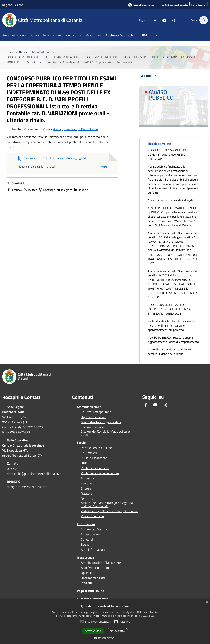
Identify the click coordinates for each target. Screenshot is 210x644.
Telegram (64, 190)
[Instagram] (171, 20)
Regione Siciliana (13, 5)
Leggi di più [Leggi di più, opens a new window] (149, 616)
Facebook (14, 190)
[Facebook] (153, 20)
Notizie (23, 52)
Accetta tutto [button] (93, 631)
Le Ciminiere (89, 453)
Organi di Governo (93, 417)
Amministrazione (89, 407)
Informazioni (86, 524)
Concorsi (70, 129)
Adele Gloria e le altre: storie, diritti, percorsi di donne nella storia (170, 352)
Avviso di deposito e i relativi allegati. (171, 200)
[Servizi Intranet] (198, 5)
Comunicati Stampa (94, 529)
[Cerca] (203, 20)
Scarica (100, 167)
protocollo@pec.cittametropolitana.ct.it (34, 474)
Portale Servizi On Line (96, 448)
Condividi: (16, 183)
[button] (98, 622)
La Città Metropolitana (96, 412)
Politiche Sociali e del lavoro (100, 473)
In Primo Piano (41, 52)
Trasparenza (85, 558)
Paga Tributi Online (90, 591)
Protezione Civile (92, 516)
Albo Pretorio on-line (95, 568)
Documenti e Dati (93, 578)
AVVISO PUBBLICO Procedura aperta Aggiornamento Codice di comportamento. (174, 340)
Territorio (87, 499)
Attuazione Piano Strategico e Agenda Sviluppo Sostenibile (107, 504)
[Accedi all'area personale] (142, 5)
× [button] (207, 602)
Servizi (82, 443)
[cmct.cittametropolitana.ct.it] (175, 5)
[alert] (105, 621)
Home (10, 52)
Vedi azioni (149, 76)
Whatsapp (47, 190)
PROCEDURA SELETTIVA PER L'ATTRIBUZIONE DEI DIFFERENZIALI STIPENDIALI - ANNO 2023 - (170, 309)
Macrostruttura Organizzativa (101, 422)
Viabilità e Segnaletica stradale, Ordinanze (109, 511)
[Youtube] (162, 20)
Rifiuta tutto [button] (117, 631)
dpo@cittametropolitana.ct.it (27, 487)
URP (84, 463)
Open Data (88, 573)
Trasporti (87, 494)
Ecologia (87, 483)
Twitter (30, 190)
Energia (86, 488)
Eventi (85, 545)
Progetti (86, 583)
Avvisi (57, 129)
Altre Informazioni (93, 550)
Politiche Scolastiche (95, 468)
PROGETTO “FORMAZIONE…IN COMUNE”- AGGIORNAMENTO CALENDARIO (167, 154)
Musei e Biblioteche (94, 458)
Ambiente (87, 478)
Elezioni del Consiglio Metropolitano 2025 (105, 433)
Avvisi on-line (90, 534)
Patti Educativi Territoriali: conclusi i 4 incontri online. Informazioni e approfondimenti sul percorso (171, 325)
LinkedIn (81, 190)
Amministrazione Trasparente (101, 563)
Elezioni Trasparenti (94, 427)
